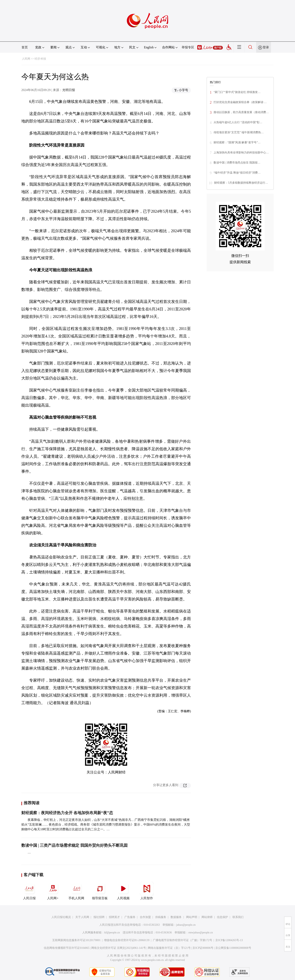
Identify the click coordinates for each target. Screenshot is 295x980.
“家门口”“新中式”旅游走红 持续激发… (237, 92)
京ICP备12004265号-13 (229, 940)
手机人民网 (76, 891)
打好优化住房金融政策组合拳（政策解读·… (240, 102)
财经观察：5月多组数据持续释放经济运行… (241, 183)
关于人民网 (82, 917)
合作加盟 (145, 917)
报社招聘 (99, 917)
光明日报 (69, 90)
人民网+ (53, 891)
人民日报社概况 (61, 917)
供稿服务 (161, 917)
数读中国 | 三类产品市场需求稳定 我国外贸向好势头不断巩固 (74, 845)
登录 (266, 47)
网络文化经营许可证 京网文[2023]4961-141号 (119, 948)
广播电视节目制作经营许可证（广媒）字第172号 (183, 940)
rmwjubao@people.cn (201, 933)
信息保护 (222, 917)
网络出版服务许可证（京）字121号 (169, 948)
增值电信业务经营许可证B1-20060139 (127, 940)
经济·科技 (40, 59)
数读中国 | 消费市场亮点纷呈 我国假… (237, 163)
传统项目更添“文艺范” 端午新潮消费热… (239, 132)
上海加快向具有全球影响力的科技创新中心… (241, 153)
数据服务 (176, 917)
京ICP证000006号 (203, 948)
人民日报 (29, 891)
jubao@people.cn (186, 925)
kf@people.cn (112, 933)
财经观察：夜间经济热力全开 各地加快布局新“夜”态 (67, 813)
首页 (25, 47)
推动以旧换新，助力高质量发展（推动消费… (241, 112)
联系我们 (238, 917)
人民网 (26, 59)
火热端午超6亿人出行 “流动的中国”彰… (238, 122)
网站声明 (192, 917)
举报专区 (188, 47)
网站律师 (207, 917)
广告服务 (130, 917)
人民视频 (123, 891)
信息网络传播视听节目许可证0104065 (67, 948)
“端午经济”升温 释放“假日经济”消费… (237, 173)
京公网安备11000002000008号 (233, 948)
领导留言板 (100, 891)
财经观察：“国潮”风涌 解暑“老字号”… (237, 142)
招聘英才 (114, 917)
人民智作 (147, 891)
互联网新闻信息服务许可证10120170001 (76, 940)
